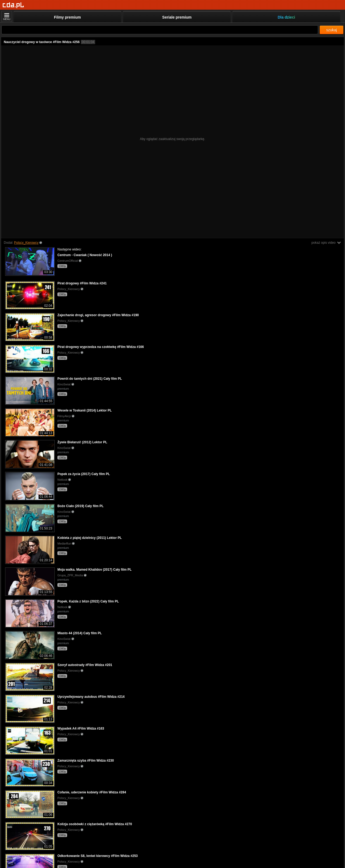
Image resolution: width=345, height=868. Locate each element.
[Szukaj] (160, 30)
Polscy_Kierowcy (26, 243)
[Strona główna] (13, 5)
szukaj (332, 30)
